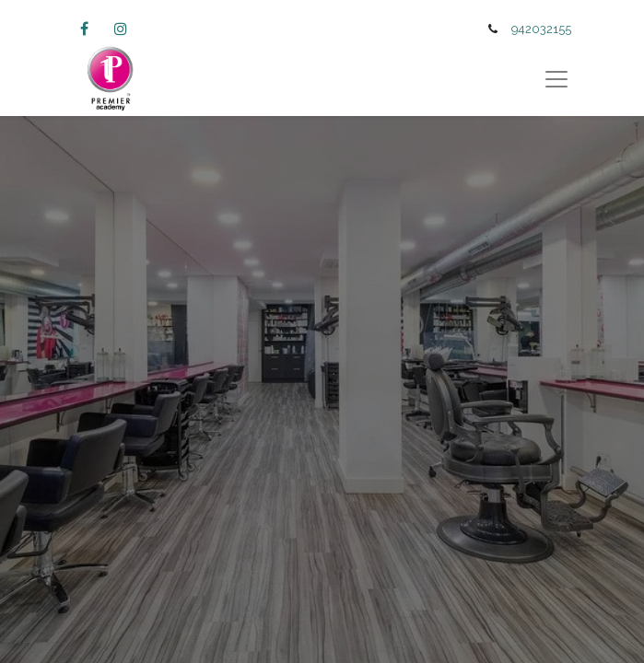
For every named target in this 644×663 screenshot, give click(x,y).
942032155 (541, 29)
